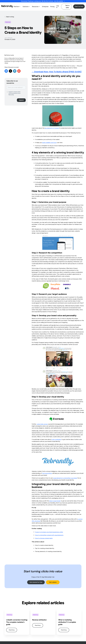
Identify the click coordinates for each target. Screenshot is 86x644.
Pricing (52, 7)
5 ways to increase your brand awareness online (49, 532)
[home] (7, 6)
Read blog (12, 630)
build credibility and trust (49, 143)
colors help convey (42, 424)
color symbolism (56, 439)
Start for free (79, 6)
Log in (57, 7)
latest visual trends (55, 501)
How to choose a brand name (44, 538)
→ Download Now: (57, 72)
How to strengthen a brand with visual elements (49, 535)
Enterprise (45, 7)
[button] (17, 7)
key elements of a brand (52, 128)
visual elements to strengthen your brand (65, 478)
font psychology (47, 473)
